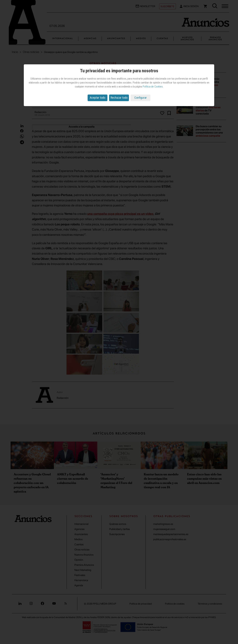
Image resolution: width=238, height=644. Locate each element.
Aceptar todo (98, 98)
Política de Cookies (153, 87)
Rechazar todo (119, 98)
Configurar (141, 98)
